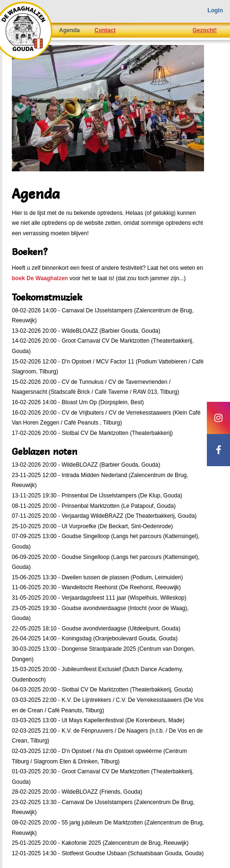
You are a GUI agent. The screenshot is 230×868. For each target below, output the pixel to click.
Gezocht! (205, 30)
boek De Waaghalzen (40, 278)
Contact (105, 30)
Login (215, 10)
